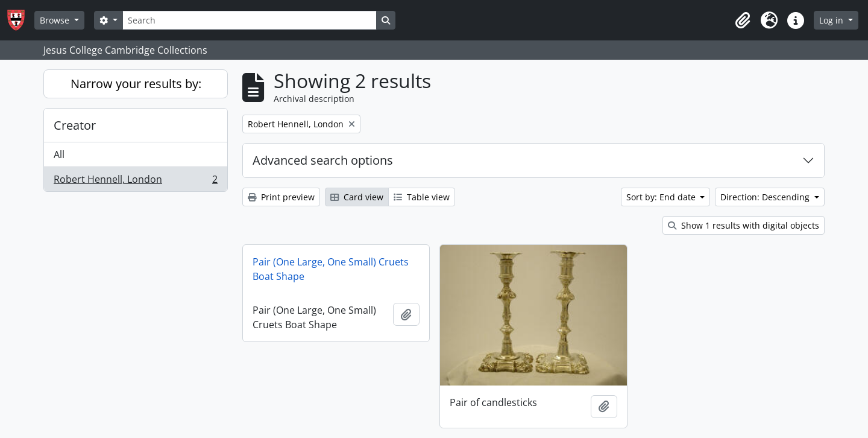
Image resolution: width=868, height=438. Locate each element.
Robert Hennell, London (135, 182)
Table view (422, 197)
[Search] (250, 20)
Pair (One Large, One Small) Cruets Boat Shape (331, 269)
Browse (56, 20)
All (59, 154)
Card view (357, 197)
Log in (832, 20)
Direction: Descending (766, 197)
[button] (743, 21)
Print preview (281, 197)
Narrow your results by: (136, 84)
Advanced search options (323, 160)
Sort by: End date (662, 197)
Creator (75, 125)
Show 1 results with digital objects (744, 225)
